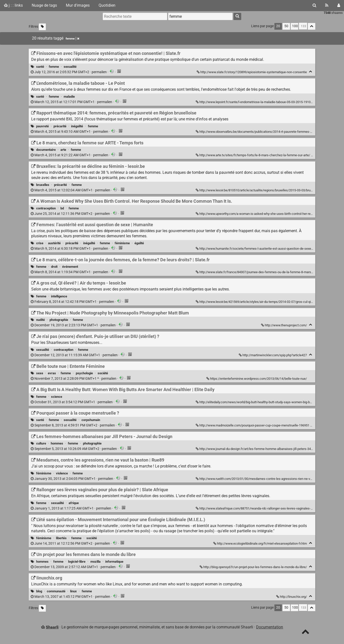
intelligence (59, 296)
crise (40, 243)
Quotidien (107, 5)
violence (62, 473)
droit (54, 267)
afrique (74, 503)
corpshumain (91, 420)
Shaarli (52, 627)
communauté (56, 591)
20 (278, 26)
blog (39, 591)
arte (63, 150)
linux (73, 591)
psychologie (84, 373)
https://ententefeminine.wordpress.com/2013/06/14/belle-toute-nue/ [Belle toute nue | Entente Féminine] (257, 379)
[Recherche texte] (135, 16)
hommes (57, 443)
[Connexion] (339, 5)
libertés (61, 538)
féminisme (122, 243)
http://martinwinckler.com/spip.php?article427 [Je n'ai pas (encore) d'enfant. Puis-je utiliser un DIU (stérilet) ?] (273, 355)
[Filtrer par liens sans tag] (42, 27)
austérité (54, 243)
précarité (60, 126)
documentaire (46, 150)
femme (54, 67)
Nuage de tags (44, 5)
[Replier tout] (312, 26)
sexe (40, 373)
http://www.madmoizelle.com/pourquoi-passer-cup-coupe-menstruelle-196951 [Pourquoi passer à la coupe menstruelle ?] (253, 425)
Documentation (270, 627)
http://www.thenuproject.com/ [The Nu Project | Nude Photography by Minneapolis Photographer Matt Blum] (284, 325)
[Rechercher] (314, 5)
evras (52, 373)
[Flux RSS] (327, 5)
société (103, 373)
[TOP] (305, 633)
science (57, 397)
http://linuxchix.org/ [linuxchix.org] (292, 597)
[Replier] (310, 72)
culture (41, 443)
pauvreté (42, 126)
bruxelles (43, 185)
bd (62, 208)
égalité (139, 243)
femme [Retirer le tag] (72, 39)
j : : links (13, 5)
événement (70, 267)
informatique (114, 562)
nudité (40, 320)
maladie (69, 97)
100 (295, 26)
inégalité (77, 126)
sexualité (70, 67)
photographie (59, 320)
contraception (46, 208)
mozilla (95, 562)
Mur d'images (78, 5)
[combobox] (200, 16)
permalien (69, 72)
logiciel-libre (77, 562)
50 (286, 26)
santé (40, 67)
